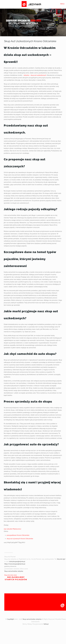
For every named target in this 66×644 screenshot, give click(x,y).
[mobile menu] (63, 4)
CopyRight (10, 619)
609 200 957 (61, 559)
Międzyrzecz (17, 529)
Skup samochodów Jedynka (14, 571)
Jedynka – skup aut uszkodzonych (35, 75)
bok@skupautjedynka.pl (17, 562)
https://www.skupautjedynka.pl (15, 564)
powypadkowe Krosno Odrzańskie (18, 535)
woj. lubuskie (8, 529)
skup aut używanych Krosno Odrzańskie (20, 539)
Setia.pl (46, 624)
